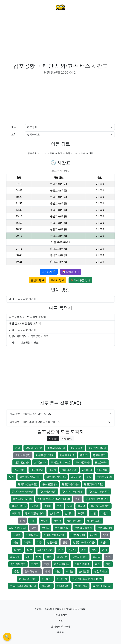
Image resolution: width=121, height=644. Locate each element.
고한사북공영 (23, 455)
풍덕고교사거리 (28, 579)
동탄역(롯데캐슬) (22, 499)
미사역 (16, 513)
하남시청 (62, 579)
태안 (58, 571)
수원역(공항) (105, 528)
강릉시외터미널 (56, 448)
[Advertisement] (60, 39)
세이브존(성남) (18, 528)
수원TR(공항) (62, 528)
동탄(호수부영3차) (99, 491)
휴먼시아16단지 (102, 586)
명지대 (48, 506)
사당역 (105, 513)
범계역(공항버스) (35, 513)
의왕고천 (15, 557)
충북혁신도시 (32, 571)
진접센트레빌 (62, 564)
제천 (108, 557)
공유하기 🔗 (49, 272)
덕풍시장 (76, 477)
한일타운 (46, 586)
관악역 (84, 455)
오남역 (104, 542)
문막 (70, 506)
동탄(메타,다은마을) (23, 491)
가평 (18, 448)
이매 (28, 557)
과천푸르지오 (67, 455)
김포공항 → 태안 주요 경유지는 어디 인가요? (35, 422)
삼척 (22, 521)
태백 (48, 571)
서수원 (44, 521)
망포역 (35, 506)
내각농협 (102, 470)
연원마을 (52, 542)
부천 (93, 513)
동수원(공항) (49, 484)
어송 (16, 542)
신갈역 (17, 535)
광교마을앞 (99, 455)
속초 (34, 528)
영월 (65, 542)
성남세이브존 (74, 521)
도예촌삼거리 (104, 477)
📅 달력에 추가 (71, 272)
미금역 (81, 506)
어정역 (28, 542)
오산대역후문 (45, 550)
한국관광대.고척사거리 (23, 586)
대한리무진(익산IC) (30, 477)
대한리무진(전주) (56, 477)
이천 (39, 557)
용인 (60, 550)
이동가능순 (67, 439)
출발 (14, 127)
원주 (94, 550)
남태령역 (87, 470)
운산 (84, 550)
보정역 (82, 513)
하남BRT (47, 579)
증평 (46, 564)
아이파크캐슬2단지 (55, 535)
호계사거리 (81, 586)
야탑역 (94, 535)
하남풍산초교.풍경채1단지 (87, 579)
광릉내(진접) (22, 462)
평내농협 (84, 571)
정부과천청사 (80, 557)
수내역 (46, 528)
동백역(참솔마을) (28, 484)
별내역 (69, 513)
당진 (12, 477)
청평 (108, 564)
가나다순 (53, 439)
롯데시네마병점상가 (97, 499)
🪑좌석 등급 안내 (80, 280)
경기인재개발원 (97, 448)
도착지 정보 (57, 280)
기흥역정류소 (69, 470)
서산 (33, 521)
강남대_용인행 (34, 448)
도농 (89, 477)
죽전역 (35, 564)
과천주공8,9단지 (45, 455)
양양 (106, 535)
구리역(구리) (83, 462)
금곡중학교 (37, 470)
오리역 (18, 550)
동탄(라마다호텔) (94, 484)
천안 (98, 564)
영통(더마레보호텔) (84, 542)
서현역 (57, 521)
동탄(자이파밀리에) (72, 491)
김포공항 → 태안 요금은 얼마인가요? (30, 414)
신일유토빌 (32, 535)
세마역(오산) (94, 521)
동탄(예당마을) (48, 491)
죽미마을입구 (18, 564)
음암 (104, 550)
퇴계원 (70, 571)
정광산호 (62, 557)
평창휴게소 (101, 571)
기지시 (52, 470)
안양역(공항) (78, 535)
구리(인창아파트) (60, 462)
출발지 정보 (37, 280)
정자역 (97, 557)
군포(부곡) (101, 462)
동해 (78, 499)
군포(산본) (19, 470)
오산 (29, 550)
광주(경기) (40, 462)
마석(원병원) (19, 506)
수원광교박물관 (83, 528)
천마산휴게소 (82, 564)
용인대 (72, 550)
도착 (14, 134)
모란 (59, 506)
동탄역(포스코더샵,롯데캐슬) (54, 499)
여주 (39, 542)
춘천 (17, 571)
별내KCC (55, 513)
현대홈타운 (63, 586)
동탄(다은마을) (70, 484)
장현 (49, 557)
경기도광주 (77, 448)
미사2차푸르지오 (100, 506)
